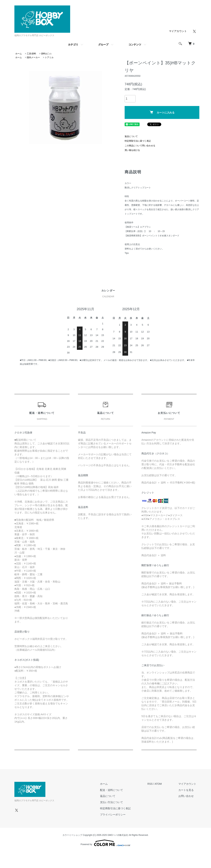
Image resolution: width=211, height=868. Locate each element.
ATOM (159, 784)
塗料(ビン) (46, 54)
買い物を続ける (132, 150)
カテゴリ (73, 45)
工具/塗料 (31, 54)
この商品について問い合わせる (140, 146)
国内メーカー (33, 57)
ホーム (19, 54)
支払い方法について (112, 802)
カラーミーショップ (72, 835)
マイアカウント (178, 31)
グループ (103, 45)
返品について (131, 136)
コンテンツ (135, 45)
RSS (151, 784)
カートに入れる (162, 112)
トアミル (49, 57)
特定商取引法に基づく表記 (138, 141)
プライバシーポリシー (114, 815)
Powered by (105, 843)
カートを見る (186, 790)
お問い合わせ (186, 796)
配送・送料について (112, 790)
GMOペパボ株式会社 (118, 835)
